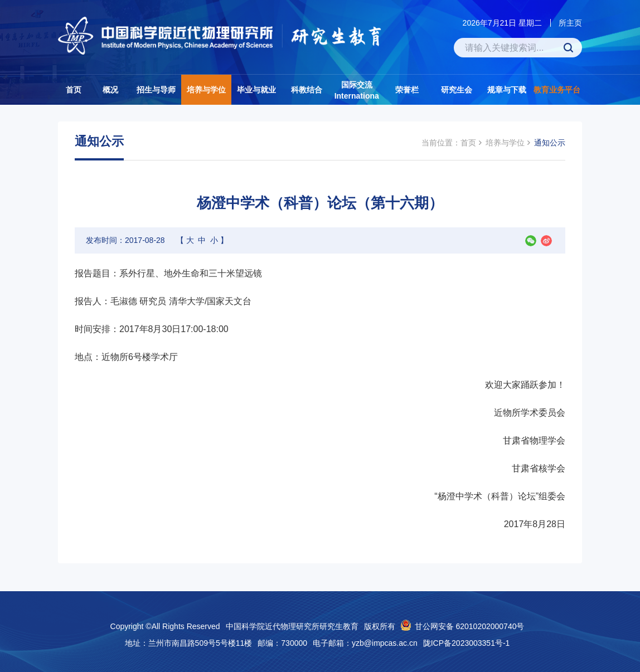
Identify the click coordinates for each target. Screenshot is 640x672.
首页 (74, 90)
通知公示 (550, 143)
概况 (110, 90)
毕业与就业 (256, 90)
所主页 (570, 23)
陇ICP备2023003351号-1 (467, 643)
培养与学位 (206, 90)
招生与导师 (156, 90)
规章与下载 (507, 90)
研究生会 (457, 90)
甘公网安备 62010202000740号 (470, 626)
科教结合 (307, 90)
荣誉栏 (407, 90)
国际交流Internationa (357, 90)
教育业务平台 (557, 90)
